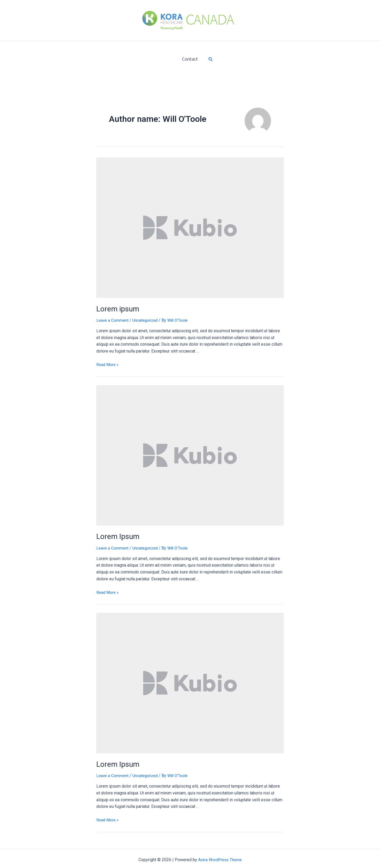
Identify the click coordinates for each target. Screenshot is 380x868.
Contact (190, 59)
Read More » (108, 364)
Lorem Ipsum (117, 536)
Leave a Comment (113, 319)
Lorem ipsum (116, 308)
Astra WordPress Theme (220, 858)
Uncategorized (147, 319)
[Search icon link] (210, 59)
